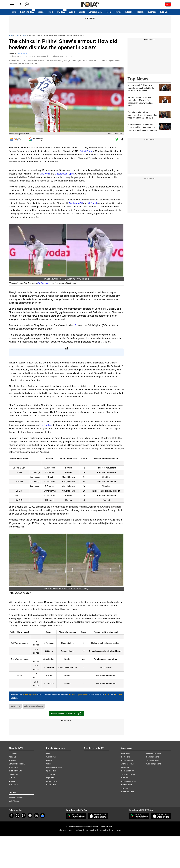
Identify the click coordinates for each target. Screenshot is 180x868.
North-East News (128, 771)
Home (13, 12)
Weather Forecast (16, 798)
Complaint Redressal (17, 764)
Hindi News (13, 774)
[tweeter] (17, 815)
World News (51, 757)
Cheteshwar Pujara (64, 174)
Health (140, 12)
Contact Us (13, 753)
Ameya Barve (23, 53)
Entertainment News (54, 767)
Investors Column (16, 771)
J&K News (125, 788)
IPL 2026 (61, 12)
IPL (75, 325)
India (51, 12)
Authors (12, 781)
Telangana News (153, 760)
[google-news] (42, 815)
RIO (113, 830)
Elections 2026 (27, 12)
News (11, 35)
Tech (108, 12)
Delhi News (126, 757)
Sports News (51, 771)
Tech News (50, 774)
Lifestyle (129, 12)
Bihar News (126, 753)
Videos (41, 12)
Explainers (50, 778)
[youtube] (30, 815)
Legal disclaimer (76, 830)
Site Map (63, 830)
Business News (52, 781)
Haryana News (127, 760)
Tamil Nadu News (128, 774)
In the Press (13, 767)
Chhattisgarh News (129, 781)
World (72, 12)
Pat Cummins (43, 283)
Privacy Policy (90, 830)
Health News (51, 785)
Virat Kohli (45, 174)
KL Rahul (92, 203)
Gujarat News (127, 785)
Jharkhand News (128, 764)
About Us (12, 757)
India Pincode (14, 801)
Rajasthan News (153, 757)
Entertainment (96, 12)
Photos (118, 12)
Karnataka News (128, 792)
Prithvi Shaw (86, 151)
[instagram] (24, 815)
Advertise (12, 760)
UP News (125, 778)
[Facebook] (11, 815)
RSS (119, 830)
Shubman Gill (76, 203)
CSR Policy (103, 830)
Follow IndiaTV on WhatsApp (66, 714)
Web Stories (13, 785)
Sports (82, 12)
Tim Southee (46, 425)
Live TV (12, 778)
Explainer (165, 12)
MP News (125, 767)
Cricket (24, 35)
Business (152, 12)
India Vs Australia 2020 (34, 706)
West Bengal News (154, 764)
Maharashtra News (154, 753)
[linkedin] (36, 815)
